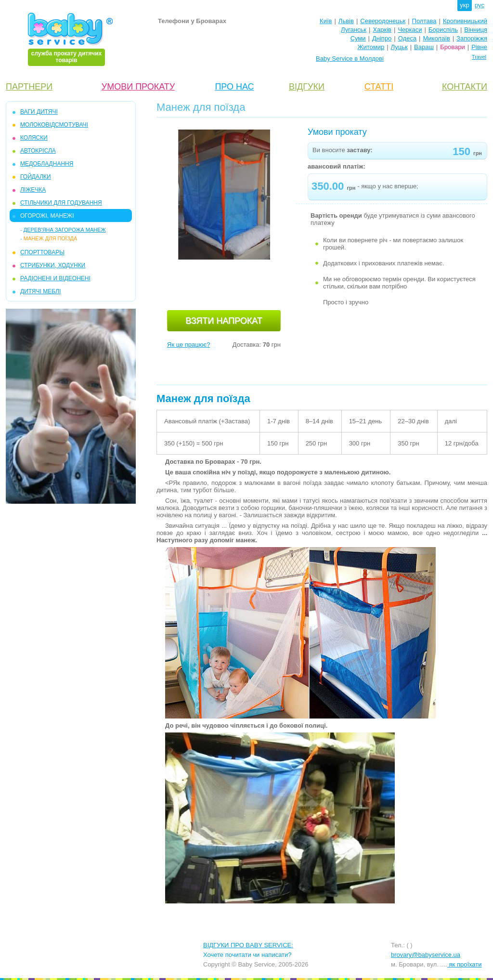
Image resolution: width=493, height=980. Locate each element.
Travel (479, 57)
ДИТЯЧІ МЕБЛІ (40, 291)
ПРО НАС (234, 87)
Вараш (424, 47)
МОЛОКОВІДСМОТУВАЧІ (54, 125)
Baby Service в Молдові (350, 59)
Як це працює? (188, 345)
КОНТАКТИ (465, 87)
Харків (382, 30)
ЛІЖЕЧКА (33, 190)
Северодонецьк (383, 21)
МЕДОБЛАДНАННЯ (47, 164)
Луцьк (399, 47)
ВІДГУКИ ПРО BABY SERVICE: (248, 945)
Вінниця (476, 30)
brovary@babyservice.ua (426, 955)
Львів (346, 21)
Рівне (479, 47)
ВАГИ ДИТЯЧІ (39, 112)
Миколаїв (437, 38)
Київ (326, 21)
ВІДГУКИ (307, 87)
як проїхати (465, 964)
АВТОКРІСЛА (38, 151)
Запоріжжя (472, 38)
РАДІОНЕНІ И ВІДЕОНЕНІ (55, 278)
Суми (358, 38)
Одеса (407, 38)
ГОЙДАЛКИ (36, 177)
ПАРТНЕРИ (29, 87)
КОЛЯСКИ (34, 138)
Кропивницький (465, 21)
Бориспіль (443, 30)
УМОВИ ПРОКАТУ (138, 87)
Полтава (424, 21)
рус (480, 5)
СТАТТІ (379, 87)
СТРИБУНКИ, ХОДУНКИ (53, 265)
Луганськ (354, 30)
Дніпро (382, 38)
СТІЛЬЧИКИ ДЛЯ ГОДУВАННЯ (61, 203)
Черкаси (410, 30)
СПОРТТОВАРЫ (42, 252)
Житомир (371, 47)
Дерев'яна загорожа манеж (65, 230)
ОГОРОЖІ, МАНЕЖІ (47, 216)
